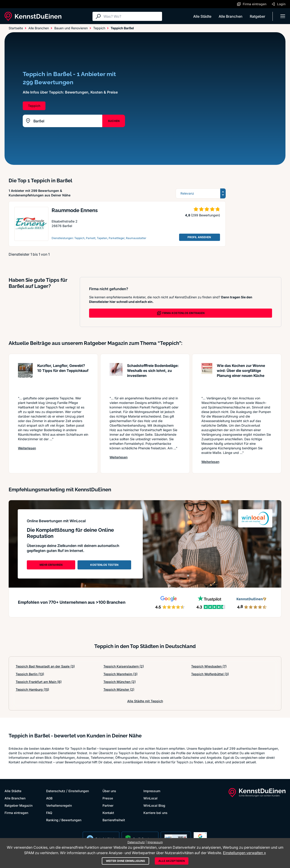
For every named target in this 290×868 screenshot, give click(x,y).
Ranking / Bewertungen (64, 820)
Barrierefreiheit (114, 820)
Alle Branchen (231, 16)
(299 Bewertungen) (205, 215)
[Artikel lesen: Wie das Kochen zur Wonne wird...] (207, 377)
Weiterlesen (27, 448)
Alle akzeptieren (172, 861)
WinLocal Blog (154, 805)
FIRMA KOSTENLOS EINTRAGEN (181, 313)
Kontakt (108, 813)
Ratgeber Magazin (19, 805)
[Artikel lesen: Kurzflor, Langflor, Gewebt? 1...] (25, 377)
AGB (49, 798)
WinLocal (150, 798)
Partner (108, 805)
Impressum (152, 791)
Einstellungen (79, 791)
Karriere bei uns (155, 813)
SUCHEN (114, 121)
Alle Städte (202, 16)
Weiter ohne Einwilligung (125, 861)
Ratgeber (257, 16)
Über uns (109, 791)
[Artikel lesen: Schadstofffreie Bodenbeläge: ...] (116, 377)
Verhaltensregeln (59, 805)
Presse (108, 798)
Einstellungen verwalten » (244, 853)
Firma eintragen (16, 813)
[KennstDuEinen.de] (33, 16)
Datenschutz (56, 791)
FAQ (49, 813)
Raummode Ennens (75, 210)
